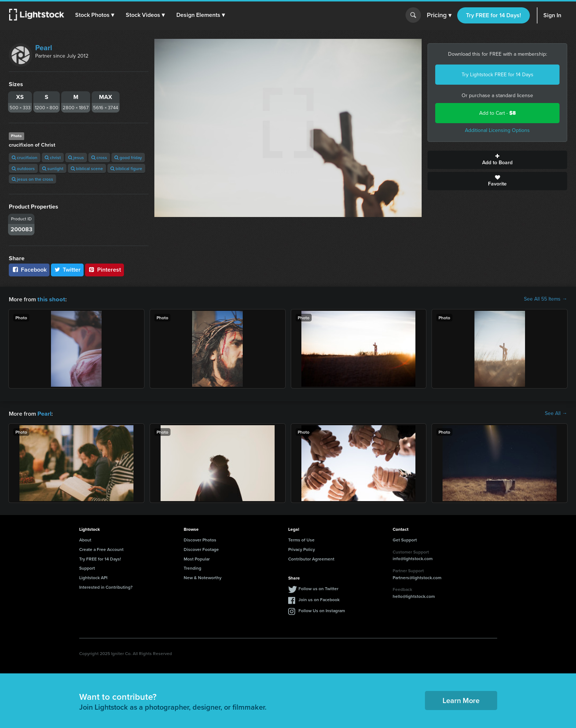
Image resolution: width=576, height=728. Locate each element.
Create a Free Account (101, 549)
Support (87, 567)
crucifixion (25, 157)
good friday (128, 157)
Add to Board (497, 160)
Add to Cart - (498, 113)
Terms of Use (301, 539)
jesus (76, 157)
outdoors (23, 168)
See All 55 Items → (546, 299)
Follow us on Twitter (318, 588)
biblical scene (87, 168)
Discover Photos (200, 539)
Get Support (405, 539)
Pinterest (104, 270)
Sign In (552, 15)
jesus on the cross (32, 179)
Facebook (29, 270)
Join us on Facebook (319, 599)
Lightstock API (93, 577)
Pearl (44, 48)
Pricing (439, 15)
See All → (556, 413)
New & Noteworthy (203, 577)
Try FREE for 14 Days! (494, 15)
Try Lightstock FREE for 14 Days (498, 75)
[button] (95, 15)
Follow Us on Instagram (322, 610)
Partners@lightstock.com (417, 577)
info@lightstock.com (413, 558)
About (85, 539)
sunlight (53, 168)
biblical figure (126, 168)
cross (99, 157)
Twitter (67, 270)
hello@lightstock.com (414, 595)
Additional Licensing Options (497, 130)
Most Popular (197, 558)
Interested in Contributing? (106, 586)
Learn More (461, 700)
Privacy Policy (302, 549)
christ (53, 157)
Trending (192, 567)
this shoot (50, 299)
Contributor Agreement (311, 558)
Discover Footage (201, 549)
